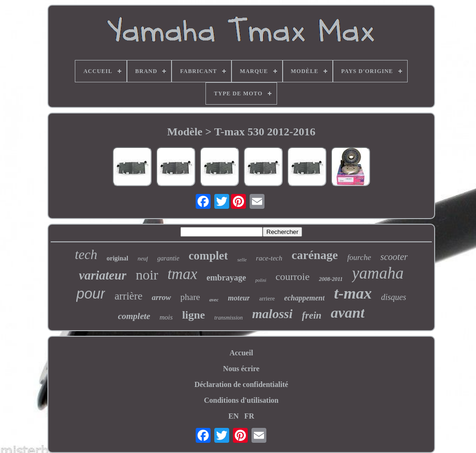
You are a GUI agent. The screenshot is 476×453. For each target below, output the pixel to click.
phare (190, 297)
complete (134, 316)
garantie (168, 258)
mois (166, 317)
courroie (293, 276)
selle (242, 260)
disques (394, 297)
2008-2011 (331, 279)
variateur (103, 275)
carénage (315, 255)
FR (249, 416)
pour (91, 294)
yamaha (378, 273)
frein (311, 315)
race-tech (269, 258)
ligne (194, 315)
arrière (128, 296)
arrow (161, 297)
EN (233, 416)
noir (147, 275)
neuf (143, 258)
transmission (228, 318)
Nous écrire (241, 369)
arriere (267, 298)
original (117, 258)
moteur (239, 298)
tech (86, 254)
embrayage (226, 278)
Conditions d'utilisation (241, 400)
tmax (182, 274)
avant (347, 313)
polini (261, 280)
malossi (272, 314)
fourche (359, 257)
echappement (304, 298)
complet (208, 256)
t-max (353, 293)
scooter (394, 257)
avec (214, 300)
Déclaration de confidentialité (241, 384)
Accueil (241, 353)
